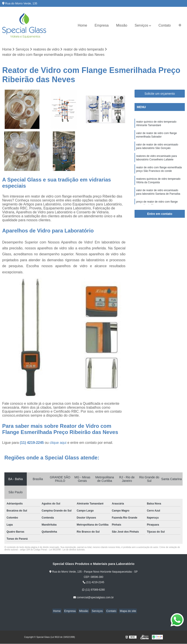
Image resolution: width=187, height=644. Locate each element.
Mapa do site (124, 611)
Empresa (102, 25)
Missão (122, 25)
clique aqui (58, 443)
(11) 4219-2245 (32, 443)
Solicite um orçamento (160, 94)
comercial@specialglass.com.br (93, 598)
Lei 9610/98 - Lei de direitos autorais (67, 550)
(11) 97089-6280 (93, 590)
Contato (165, 25)
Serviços (141, 25)
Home (82, 25)
